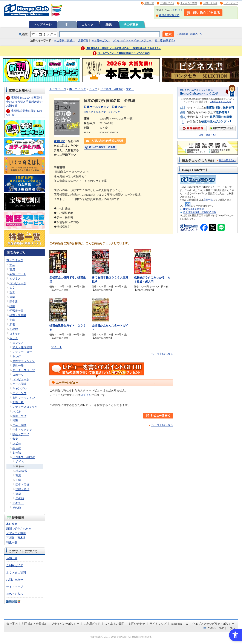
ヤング (17, 357)
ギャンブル (19, 388)
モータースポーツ (24, 370)
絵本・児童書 (18, 315)
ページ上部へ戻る (162, 354)
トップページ (43, 25)
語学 (12, 306)
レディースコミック (25, 407)
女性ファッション (24, 398)
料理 (15, 421)
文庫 (12, 320)
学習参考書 (16, 311)
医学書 (14, 302)
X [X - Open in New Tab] (187, 624)
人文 (12, 288)
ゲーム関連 (19, 384)
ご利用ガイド (167, 3)
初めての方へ (15, 594)
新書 (12, 324)
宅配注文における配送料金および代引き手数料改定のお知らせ (24, 102)
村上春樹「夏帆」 (64, 40)
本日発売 (12, 524)
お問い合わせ (210, 3)
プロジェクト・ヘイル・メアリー (132, 40)
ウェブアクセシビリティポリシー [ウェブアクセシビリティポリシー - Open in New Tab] (213, 624)
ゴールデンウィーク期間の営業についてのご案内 (124, 53)
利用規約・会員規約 (34, 624)
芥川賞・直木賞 (16, 538)
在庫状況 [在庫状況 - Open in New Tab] (59, 141)
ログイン (177, 10)
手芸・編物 (19, 425)
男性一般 (18, 366)
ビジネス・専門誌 (24, 457)
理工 (12, 292)
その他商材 (131, 25)
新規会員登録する (169, 15)
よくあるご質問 (189, 3)
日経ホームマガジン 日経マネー (106, 107)
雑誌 (109, 25)
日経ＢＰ (89, 112)
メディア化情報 (16, 533)
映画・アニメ (21, 434)
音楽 (15, 439)
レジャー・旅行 (22, 352)
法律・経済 (22, 489)
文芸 (12, 265)
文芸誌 (17, 453)
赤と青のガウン (101, 40)
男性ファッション (24, 361)
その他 (14, 329)
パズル (17, 411)
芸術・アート (18, 274)
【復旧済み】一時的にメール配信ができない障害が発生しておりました (124, 48)
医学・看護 (22, 485)
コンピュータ (18, 283)
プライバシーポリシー (65, 624)
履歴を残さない (227, 160)
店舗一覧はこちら (208, 135)
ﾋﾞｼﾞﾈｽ (20, 462)
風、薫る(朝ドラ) (165, 40)
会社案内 (12, 624)
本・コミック (15, 260)
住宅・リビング (22, 430)
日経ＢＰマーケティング (107, 112)
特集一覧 (12, 542)
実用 (12, 270)
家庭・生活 (19, 416)
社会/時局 (21, 471)
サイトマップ (231, 3)
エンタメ (18, 343)
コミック (87, 25)
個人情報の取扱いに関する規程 (200, 212)
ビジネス (15, 279)
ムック (14, 338)
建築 (12, 297)
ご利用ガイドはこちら (221, 102)
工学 (18, 480)
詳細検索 (183, 34)
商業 (18, 475)
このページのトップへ (221, 628)
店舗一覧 (149, 3)
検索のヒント (198, 34)
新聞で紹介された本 (19, 529)
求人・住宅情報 (22, 347)
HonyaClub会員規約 (194, 209)
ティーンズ (19, 393)
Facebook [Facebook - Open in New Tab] (176, 624)
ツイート (57, 347)
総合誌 (17, 448)
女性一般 (18, 402)
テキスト (18, 503)
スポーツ (18, 375)
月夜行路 (83, 40)
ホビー (17, 443)
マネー (20, 466)
